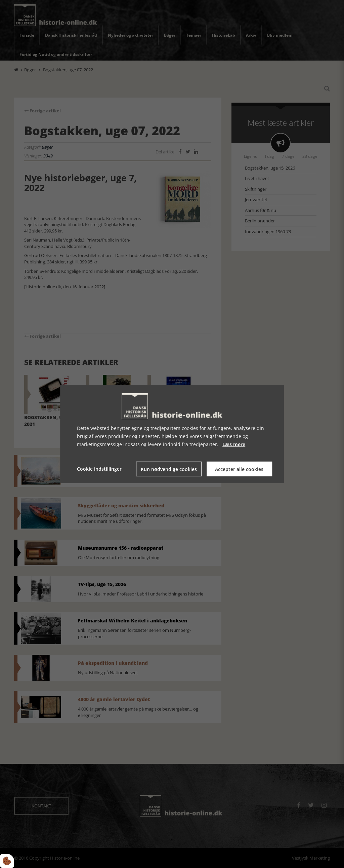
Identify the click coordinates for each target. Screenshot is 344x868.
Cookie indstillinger (99, 469)
